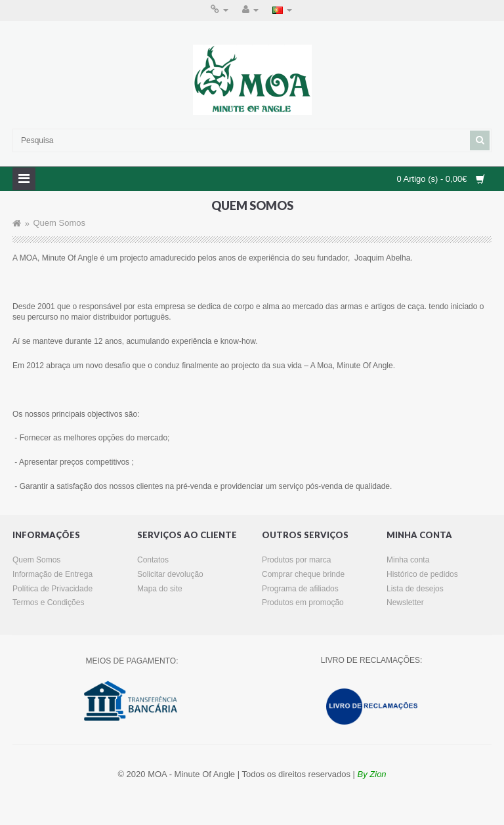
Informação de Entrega (52, 574)
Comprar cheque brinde (303, 574)
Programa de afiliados (300, 589)
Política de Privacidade (52, 589)
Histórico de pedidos (422, 574)
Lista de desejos (415, 589)
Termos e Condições (48, 603)
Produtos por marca (296, 560)
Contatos (153, 560)
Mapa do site (160, 589)
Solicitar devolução (170, 574)
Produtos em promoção (303, 603)
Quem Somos (59, 223)
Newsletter (405, 603)
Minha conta (408, 560)
